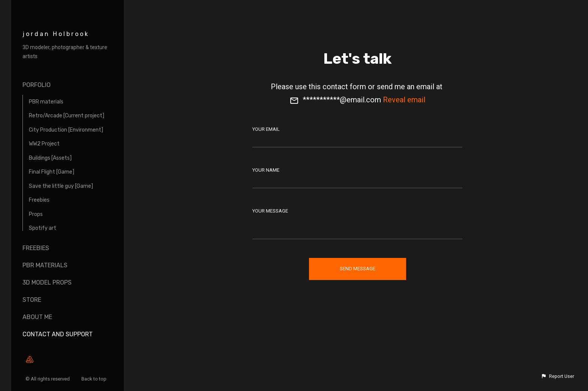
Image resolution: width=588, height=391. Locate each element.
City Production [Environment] (66, 130)
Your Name (266, 170)
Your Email (266, 129)
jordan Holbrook (56, 34)
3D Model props (47, 282)
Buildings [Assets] (50, 158)
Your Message (270, 211)
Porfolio (37, 85)
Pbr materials (45, 265)
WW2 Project (44, 144)
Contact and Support (58, 334)
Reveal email (404, 100)
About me (37, 317)
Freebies (39, 200)
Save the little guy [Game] (61, 186)
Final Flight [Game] (52, 172)
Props (36, 214)
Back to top (94, 379)
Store (32, 300)
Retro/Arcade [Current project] (67, 116)
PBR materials (46, 102)
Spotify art (43, 228)
